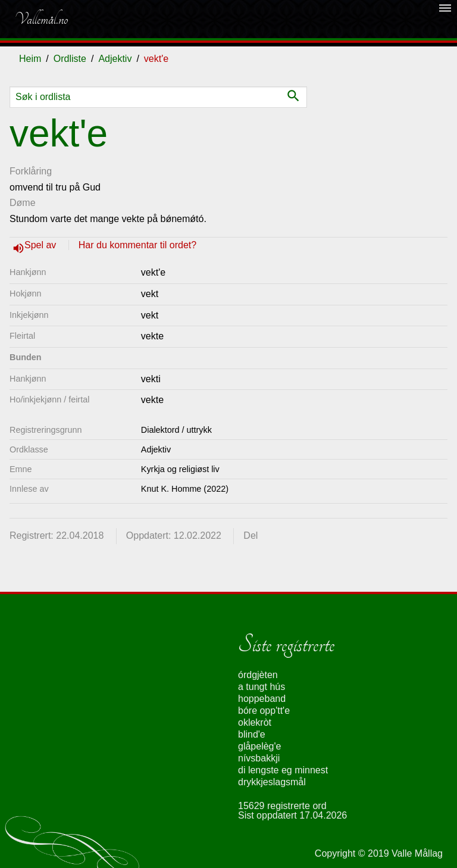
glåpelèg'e (259, 746)
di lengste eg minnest (283, 770)
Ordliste (70, 59)
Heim (30, 59)
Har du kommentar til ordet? (137, 245)
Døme (23, 203)
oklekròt (255, 722)
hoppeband (262, 699)
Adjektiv (115, 59)
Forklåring (31, 171)
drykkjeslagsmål (272, 782)
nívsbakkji (259, 758)
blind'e (252, 734)
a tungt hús (262, 687)
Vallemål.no (41, 19)
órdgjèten (258, 675)
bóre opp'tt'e (264, 711)
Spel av (42, 245)
